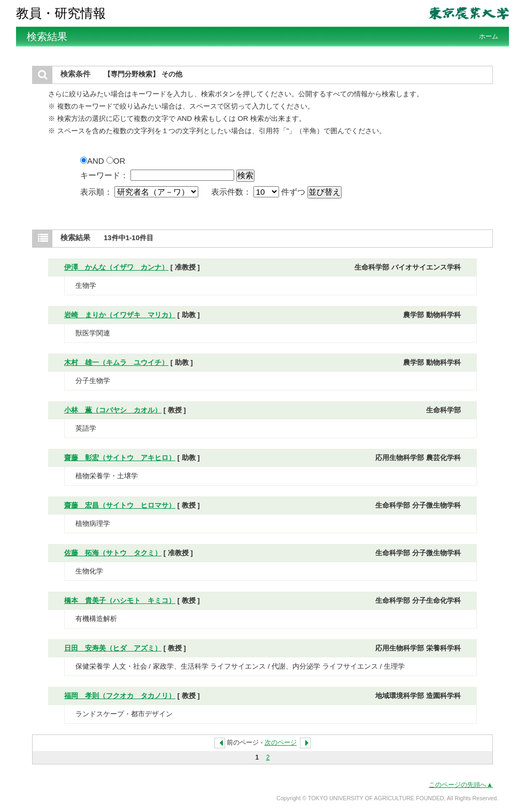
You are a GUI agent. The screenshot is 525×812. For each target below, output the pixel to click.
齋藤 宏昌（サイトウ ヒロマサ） (120, 505)
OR (116, 161)
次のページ (281, 742)
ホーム (489, 36)
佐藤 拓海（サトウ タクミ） (113, 553)
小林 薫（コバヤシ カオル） (113, 410)
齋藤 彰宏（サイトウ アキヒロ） (120, 458)
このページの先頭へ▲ (461, 785)
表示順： (140, 192)
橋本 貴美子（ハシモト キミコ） (120, 600)
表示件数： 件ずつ (260, 192)
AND (93, 161)
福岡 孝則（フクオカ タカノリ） (120, 696)
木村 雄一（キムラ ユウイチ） (116, 362)
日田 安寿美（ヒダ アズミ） (113, 648)
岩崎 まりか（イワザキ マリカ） (120, 315)
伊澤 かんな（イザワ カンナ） (116, 267)
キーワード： (104, 175)
